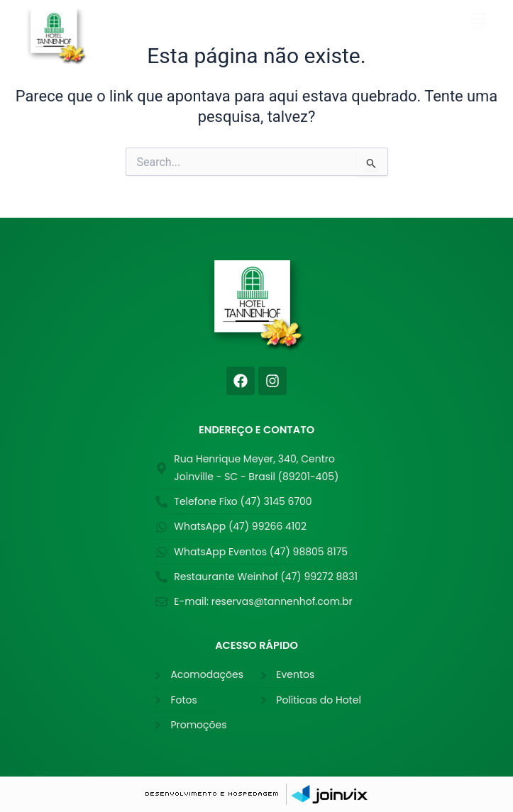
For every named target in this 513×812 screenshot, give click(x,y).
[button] (326, 23)
